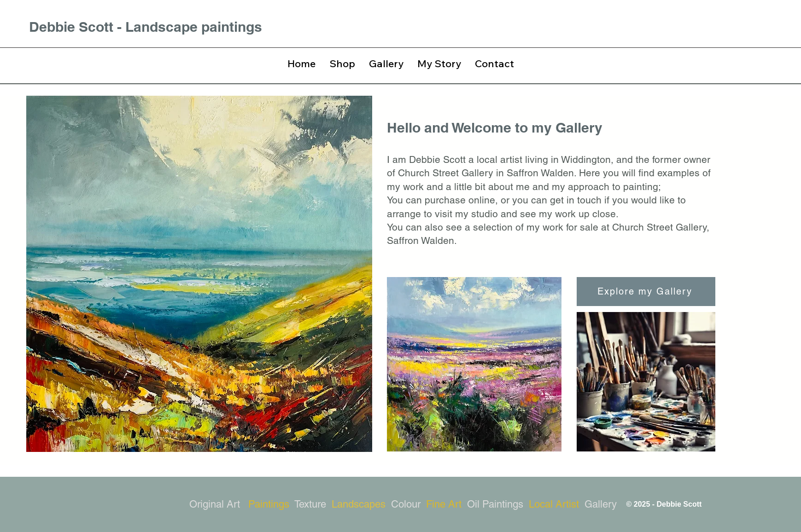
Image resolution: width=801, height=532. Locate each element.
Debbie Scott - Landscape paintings (146, 27)
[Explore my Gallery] (646, 292)
